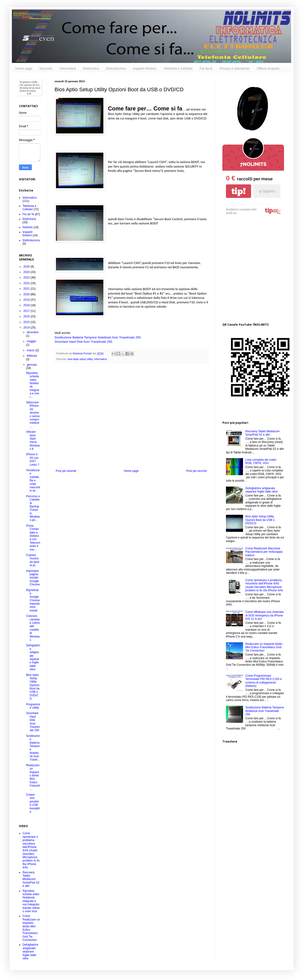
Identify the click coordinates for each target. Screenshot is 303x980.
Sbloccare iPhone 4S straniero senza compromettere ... (33, 414)
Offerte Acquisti (268, 68)
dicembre (33, 332)
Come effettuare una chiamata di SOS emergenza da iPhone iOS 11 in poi (264, 615)
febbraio (32, 356)
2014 (27, 328)
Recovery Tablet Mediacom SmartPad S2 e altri (31, 879)
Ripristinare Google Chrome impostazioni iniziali (33, 600)
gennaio (32, 365)
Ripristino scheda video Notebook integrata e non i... (33, 385)
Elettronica (91, 68)
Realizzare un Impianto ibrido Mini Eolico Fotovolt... (33, 777)
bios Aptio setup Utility (80, 359)
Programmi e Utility (33, 706)
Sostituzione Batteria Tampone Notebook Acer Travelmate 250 (98, 337)
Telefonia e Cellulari (178, 68)
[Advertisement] (44, 270)
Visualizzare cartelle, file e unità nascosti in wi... (33, 480)
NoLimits (46, 68)
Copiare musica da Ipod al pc (33, 560)
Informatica (68, 68)
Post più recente (66, 471)
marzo (31, 350)
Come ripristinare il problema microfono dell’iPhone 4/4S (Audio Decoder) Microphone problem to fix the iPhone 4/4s (31, 850)
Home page (24, 68)
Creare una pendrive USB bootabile (33, 803)
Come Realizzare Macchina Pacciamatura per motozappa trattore (264, 552)
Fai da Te (28, 214)
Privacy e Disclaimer (235, 68)
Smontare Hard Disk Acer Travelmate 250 (83, 342)
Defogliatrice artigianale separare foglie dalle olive (33, 657)
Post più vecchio (197, 471)
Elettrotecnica (116, 68)
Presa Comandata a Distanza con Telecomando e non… (33, 538)
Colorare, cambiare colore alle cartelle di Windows (33, 628)
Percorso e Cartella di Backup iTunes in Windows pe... (33, 508)
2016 (27, 316)
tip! (239, 191)
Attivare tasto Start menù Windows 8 (33, 440)
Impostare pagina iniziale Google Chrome (33, 578)
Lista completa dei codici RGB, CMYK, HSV (261, 461)
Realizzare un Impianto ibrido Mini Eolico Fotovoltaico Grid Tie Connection (264, 647)
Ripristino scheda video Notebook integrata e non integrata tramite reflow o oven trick (31, 901)
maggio (31, 341)
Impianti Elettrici (145, 68)
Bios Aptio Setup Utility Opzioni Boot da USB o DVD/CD (33, 687)
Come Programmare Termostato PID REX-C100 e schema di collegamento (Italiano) (264, 681)
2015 (27, 322)
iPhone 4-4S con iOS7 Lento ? (33, 459)
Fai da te (206, 68)
